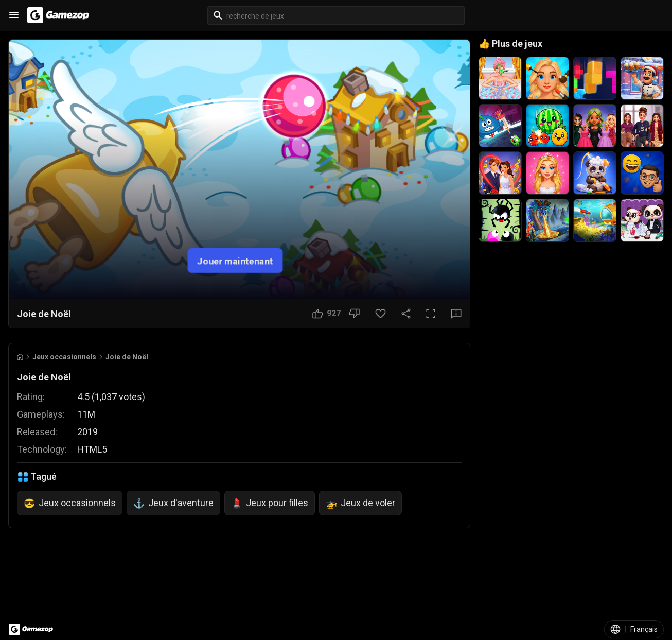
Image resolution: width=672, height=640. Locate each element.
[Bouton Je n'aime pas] (354, 314)
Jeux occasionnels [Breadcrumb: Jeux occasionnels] (64, 357)
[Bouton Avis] (456, 314)
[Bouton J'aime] (326, 314)
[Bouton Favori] (381, 314)
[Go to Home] (20, 357)
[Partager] (406, 314)
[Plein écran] (431, 314)
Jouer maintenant (235, 261)
